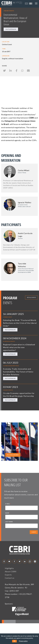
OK (14, 641)
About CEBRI (11, 571)
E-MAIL (8, 504)
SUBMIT (34, 532)
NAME (8, 513)
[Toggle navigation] (36, 3)
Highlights (9, 568)
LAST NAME (9, 522)
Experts (8, 575)
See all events (31, 297)
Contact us (10, 578)
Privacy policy (23, 641)
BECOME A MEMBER (13, 455)
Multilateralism (11, 29)
